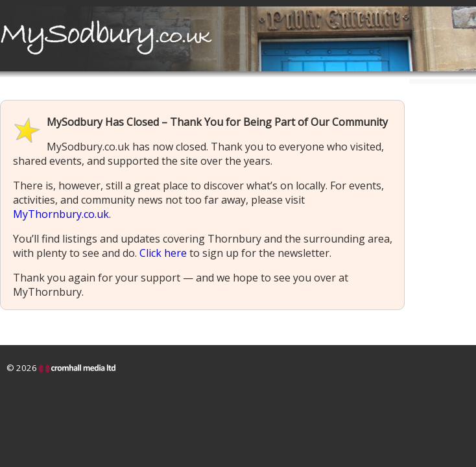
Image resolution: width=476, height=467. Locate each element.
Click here (163, 253)
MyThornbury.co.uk (61, 214)
